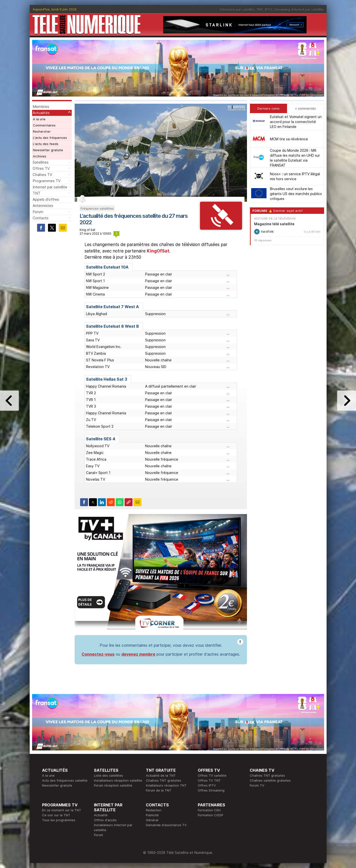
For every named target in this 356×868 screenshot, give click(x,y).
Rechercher (42, 131)
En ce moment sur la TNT (62, 810)
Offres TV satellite (212, 775)
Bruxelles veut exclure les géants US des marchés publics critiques (296, 194)
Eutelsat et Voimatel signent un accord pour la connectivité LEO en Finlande (296, 122)
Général (152, 820)
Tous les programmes (59, 820)
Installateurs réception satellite (118, 780)
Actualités (41, 113)
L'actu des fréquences (50, 138)
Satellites (41, 162)
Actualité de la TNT (161, 775)
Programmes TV (47, 181)
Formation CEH (209, 810)
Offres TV (41, 168)
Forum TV (257, 785)
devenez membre (138, 654)
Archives (40, 156)
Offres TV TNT (209, 780)
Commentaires (44, 125)
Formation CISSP (211, 815)
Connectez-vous (98, 654)
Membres (41, 107)
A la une (39, 119)
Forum (38, 212)
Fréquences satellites (97, 208)
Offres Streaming (211, 790)
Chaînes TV (42, 175)
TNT (260, 9)
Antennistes (43, 206)
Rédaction (154, 810)
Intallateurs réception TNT (166, 785)
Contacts (41, 218)
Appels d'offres (46, 199)
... (228, 274)
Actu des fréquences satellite (65, 780)
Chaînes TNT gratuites (164, 780)
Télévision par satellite (237, 9)
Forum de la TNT (159, 790)
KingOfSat (158, 251)
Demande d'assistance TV (166, 825)
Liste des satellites (109, 775)
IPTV (268, 9)
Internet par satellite (308, 9)
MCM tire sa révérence (289, 139)
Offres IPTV (207, 785)
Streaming (282, 9)
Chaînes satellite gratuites (270, 780)
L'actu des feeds (46, 144)
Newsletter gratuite (48, 150)
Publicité (152, 815)
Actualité (101, 815)
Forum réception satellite (113, 785)
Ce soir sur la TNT (56, 815)
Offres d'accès (105, 820)
